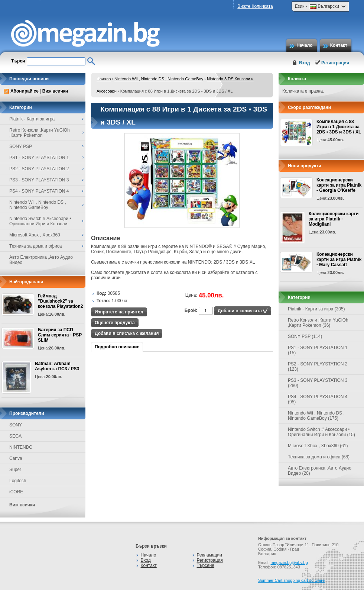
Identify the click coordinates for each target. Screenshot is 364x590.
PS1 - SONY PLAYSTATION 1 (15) (318, 350)
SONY (16, 425)
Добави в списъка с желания (127, 333)
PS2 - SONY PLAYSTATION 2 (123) (318, 367)
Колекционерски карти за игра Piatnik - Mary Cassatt (339, 259)
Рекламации (209, 555)
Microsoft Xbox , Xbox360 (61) (318, 446)
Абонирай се (25, 91)
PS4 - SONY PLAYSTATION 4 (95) (318, 399)
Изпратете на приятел (119, 312)
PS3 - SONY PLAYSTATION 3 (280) (318, 383)
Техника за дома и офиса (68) (319, 457)
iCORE (16, 492)
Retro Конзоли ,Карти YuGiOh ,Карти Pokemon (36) (318, 323)
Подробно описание (117, 347)
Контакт (339, 45)
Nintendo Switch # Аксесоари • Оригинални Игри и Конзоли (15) (321, 432)
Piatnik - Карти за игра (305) (316, 309)
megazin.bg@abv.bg (289, 562)
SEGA (15, 436)
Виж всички (55, 91)
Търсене (206, 565)
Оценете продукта (115, 323)
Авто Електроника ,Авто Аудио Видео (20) (320, 471)
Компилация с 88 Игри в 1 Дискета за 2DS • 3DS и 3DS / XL (339, 127)
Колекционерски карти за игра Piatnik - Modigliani (334, 219)
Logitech (18, 481)
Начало (304, 45)
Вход (305, 63)
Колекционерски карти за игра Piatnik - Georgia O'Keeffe (339, 185)
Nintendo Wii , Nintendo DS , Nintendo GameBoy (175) (316, 416)
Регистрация (335, 63)
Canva (16, 458)
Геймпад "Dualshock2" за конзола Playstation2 (60, 301)
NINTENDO (21, 447)
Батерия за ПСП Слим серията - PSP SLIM (60, 335)
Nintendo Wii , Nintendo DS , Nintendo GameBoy (159, 79)
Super (15, 470)
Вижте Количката (255, 6)
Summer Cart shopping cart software (291, 580)
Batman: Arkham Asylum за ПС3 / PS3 (57, 366)
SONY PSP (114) (305, 336)
